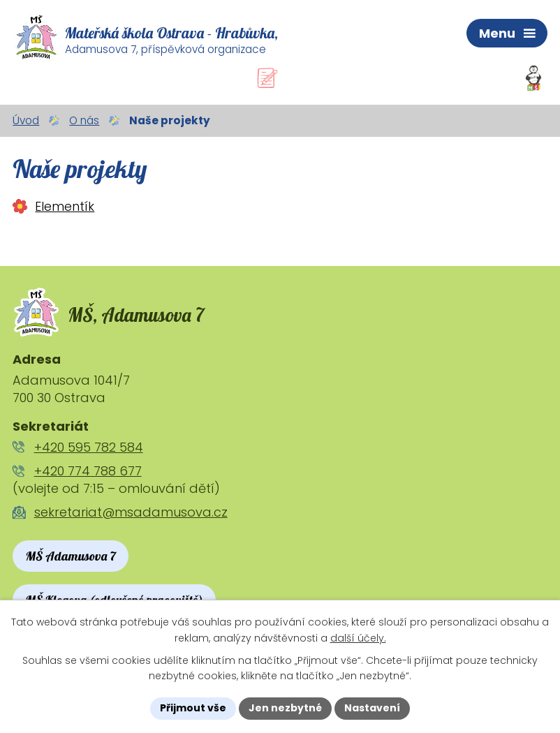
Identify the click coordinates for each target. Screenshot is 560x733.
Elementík (65, 206)
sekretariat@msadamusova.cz (131, 512)
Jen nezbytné (285, 708)
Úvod (26, 120)
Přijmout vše (193, 708)
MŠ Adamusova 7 (71, 556)
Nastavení (372, 708)
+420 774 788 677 (88, 471)
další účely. (358, 638)
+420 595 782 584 (89, 447)
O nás (84, 120)
